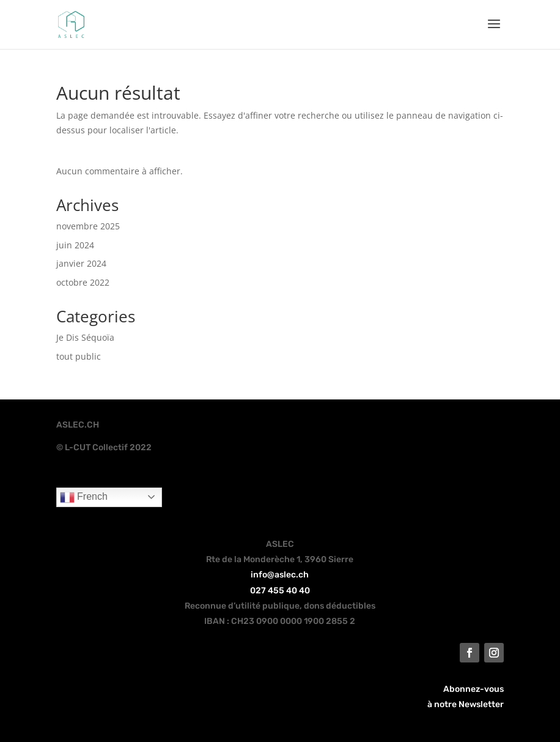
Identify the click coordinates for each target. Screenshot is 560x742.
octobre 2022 (83, 282)
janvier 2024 (81, 263)
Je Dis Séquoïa (85, 337)
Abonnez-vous (473, 689)
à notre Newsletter (466, 704)
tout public (79, 356)
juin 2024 (75, 245)
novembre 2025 (88, 226)
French (84, 497)
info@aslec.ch (280, 575)
